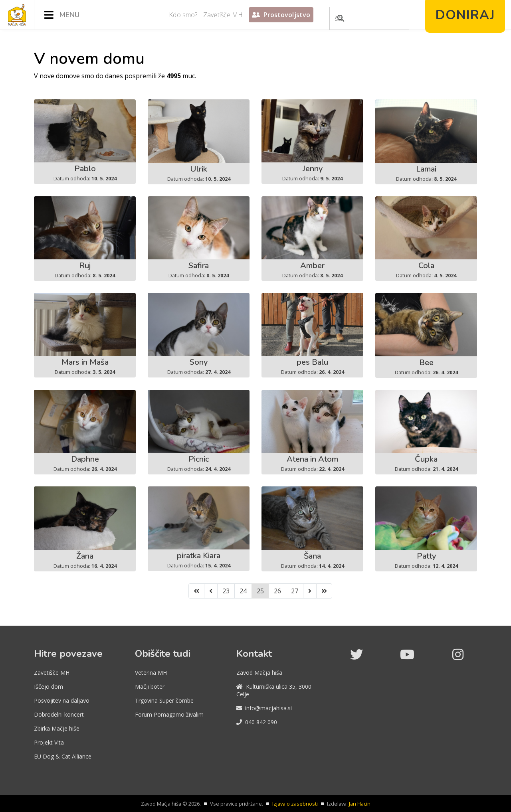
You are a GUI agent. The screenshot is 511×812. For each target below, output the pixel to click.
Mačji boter (150, 687)
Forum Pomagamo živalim (169, 714)
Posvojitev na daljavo (62, 700)
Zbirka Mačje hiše (57, 728)
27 (295, 591)
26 (277, 591)
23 (226, 591)
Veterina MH (151, 673)
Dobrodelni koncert (59, 714)
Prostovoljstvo (281, 15)
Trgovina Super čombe (164, 700)
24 (243, 591)
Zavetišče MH (223, 15)
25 (260, 591)
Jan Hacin (360, 804)
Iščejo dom (49, 687)
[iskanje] (361, 18)
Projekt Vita (49, 742)
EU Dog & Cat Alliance (63, 756)
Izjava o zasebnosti (295, 804)
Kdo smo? (183, 15)
